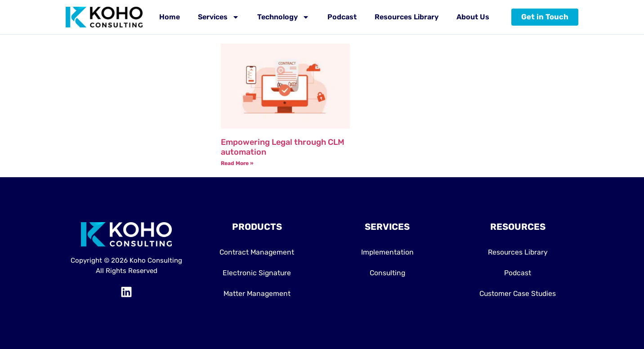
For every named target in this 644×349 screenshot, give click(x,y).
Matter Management (257, 293)
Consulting (387, 273)
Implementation (387, 252)
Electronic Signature (257, 273)
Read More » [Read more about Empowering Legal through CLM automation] (237, 163)
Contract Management (257, 252)
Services (219, 17)
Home (170, 17)
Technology (283, 17)
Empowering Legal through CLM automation (283, 147)
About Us (473, 17)
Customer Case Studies (518, 293)
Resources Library (407, 17)
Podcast (342, 17)
